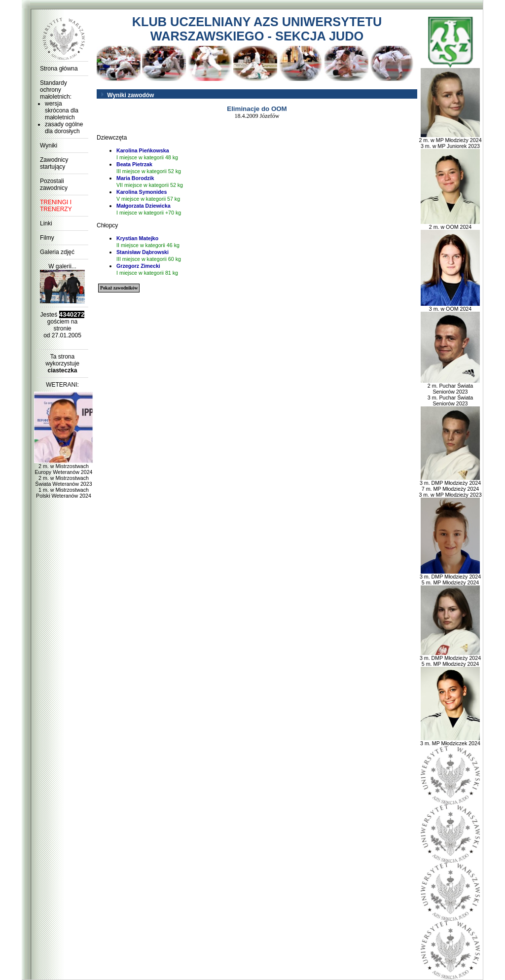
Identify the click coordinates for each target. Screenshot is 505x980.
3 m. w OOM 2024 (450, 306)
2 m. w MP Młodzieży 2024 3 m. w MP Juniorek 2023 (450, 141)
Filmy (47, 238)
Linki (46, 223)
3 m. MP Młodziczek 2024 (450, 741)
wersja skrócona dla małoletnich (62, 110)
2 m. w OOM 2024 (450, 224)
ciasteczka (62, 370)
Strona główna (59, 69)
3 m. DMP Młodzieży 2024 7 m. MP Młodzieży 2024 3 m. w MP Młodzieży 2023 (450, 486)
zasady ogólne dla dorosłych (64, 128)
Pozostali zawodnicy (54, 184)
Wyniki (49, 145)
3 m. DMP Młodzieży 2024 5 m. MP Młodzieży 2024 (450, 577)
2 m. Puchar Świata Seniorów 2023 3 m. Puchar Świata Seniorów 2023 (450, 392)
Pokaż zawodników (119, 288)
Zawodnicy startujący (54, 163)
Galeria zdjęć (57, 252)
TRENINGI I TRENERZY (56, 206)
